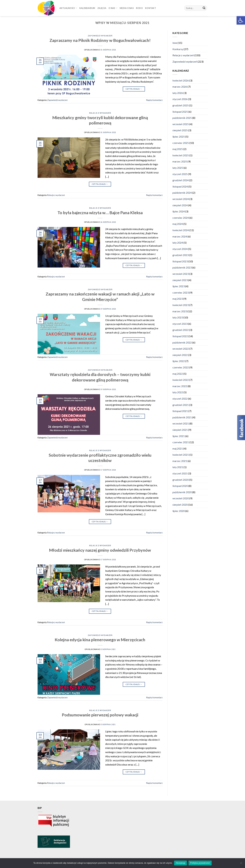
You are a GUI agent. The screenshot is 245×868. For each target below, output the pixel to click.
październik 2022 (182, 342)
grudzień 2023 (181, 255)
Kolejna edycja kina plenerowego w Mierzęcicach (100, 640)
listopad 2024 (180, 186)
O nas (113, 8)
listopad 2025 (180, 112)
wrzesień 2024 (181, 199)
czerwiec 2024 (181, 218)
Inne (175, 43)
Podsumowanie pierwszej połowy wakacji (100, 715)
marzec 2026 (180, 87)
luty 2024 (178, 243)
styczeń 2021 (180, 473)
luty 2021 (178, 467)
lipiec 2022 (179, 361)
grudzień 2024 (181, 180)
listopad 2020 (180, 486)
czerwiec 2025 (181, 143)
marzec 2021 (180, 461)
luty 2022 (178, 392)
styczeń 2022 (180, 399)
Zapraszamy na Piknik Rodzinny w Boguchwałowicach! (100, 40)
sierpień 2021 (180, 430)
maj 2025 (178, 149)
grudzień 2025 (181, 105)
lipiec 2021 (179, 436)
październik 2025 (182, 118)
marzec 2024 (180, 236)
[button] (241, 20)
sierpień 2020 (180, 505)
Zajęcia (102, 8)
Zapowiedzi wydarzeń (100, 36)
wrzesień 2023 (181, 274)
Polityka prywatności (200, 863)
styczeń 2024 (180, 249)
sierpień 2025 (180, 130)
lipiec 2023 (179, 286)
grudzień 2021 (181, 405)
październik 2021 (182, 417)
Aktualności (68, 8)
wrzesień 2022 (181, 349)
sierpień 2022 (180, 355)
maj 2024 (178, 224)
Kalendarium (87, 8)
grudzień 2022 (181, 330)
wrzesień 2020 (181, 498)
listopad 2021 (180, 411)
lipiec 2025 (179, 137)
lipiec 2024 (179, 211)
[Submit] (204, 8)
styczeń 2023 (180, 324)
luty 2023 (178, 317)
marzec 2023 (180, 311)
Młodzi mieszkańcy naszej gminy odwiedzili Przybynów (100, 550)
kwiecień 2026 (181, 80)
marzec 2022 (180, 386)
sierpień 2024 (180, 205)
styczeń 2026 (180, 99)
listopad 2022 (180, 336)
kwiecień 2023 (181, 305)
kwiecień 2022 (181, 380)
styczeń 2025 (180, 174)
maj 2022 (178, 374)
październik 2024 (182, 193)
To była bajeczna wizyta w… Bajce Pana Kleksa (100, 213)
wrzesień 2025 (181, 124)
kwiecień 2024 (181, 230)
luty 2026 (178, 93)
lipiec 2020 (179, 511)
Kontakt (151, 8)
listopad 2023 (180, 261)
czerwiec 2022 (181, 367)
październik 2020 (182, 492)
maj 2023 (178, 299)
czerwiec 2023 (181, 292)
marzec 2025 (180, 162)
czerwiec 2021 (181, 442)
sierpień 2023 (180, 280)
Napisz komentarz (154, 100)
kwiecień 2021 (181, 455)
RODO (139, 8)
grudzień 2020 (181, 480)
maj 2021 (178, 448)
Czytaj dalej (134, 89)
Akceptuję (180, 863)
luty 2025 (178, 168)
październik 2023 (182, 268)
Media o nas (127, 8)
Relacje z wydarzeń (100, 113)
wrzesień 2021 (181, 424)
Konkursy (178, 49)
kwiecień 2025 (181, 155)
